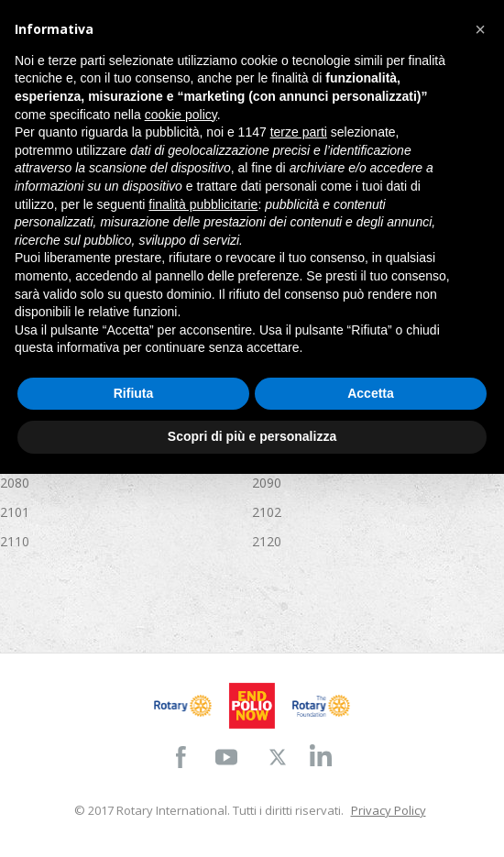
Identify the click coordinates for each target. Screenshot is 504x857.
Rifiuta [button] (134, 393)
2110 (15, 541)
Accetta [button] (371, 393)
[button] (480, 29)
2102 (267, 512)
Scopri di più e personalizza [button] (252, 436)
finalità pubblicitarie (203, 204)
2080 (15, 483)
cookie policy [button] (181, 115)
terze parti (299, 132)
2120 (267, 541)
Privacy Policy (389, 810)
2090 (267, 483)
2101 (15, 512)
